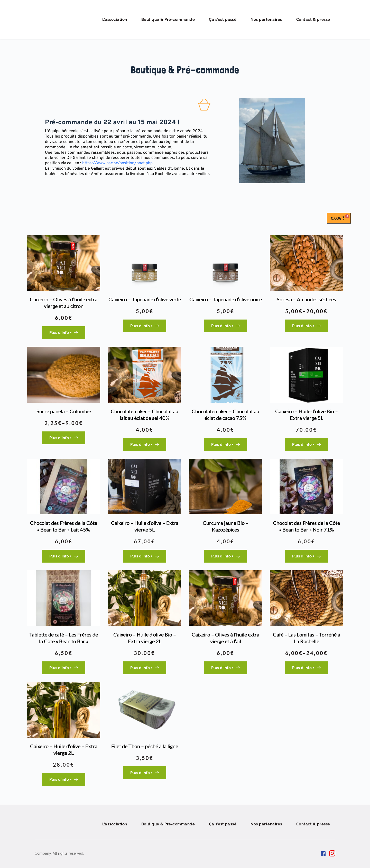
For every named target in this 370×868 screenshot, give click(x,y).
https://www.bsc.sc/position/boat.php (118, 163)
